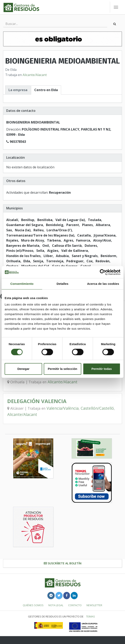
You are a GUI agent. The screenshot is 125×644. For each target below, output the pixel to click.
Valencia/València (63, 408)
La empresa (18, 90)
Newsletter (94, 605)
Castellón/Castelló (97, 408)
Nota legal (56, 605)
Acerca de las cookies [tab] (103, 284)
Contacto (75, 605)
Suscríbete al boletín (63, 563)
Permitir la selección (62, 369)
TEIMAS (91, 616)
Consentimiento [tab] (22, 284)
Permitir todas (102, 369)
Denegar (23, 369)
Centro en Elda (46, 90)
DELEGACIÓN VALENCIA (37, 401)
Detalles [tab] (62, 284)
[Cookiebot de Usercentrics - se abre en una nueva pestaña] (103, 272)
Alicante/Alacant (35, 75)
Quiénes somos (33, 605)
